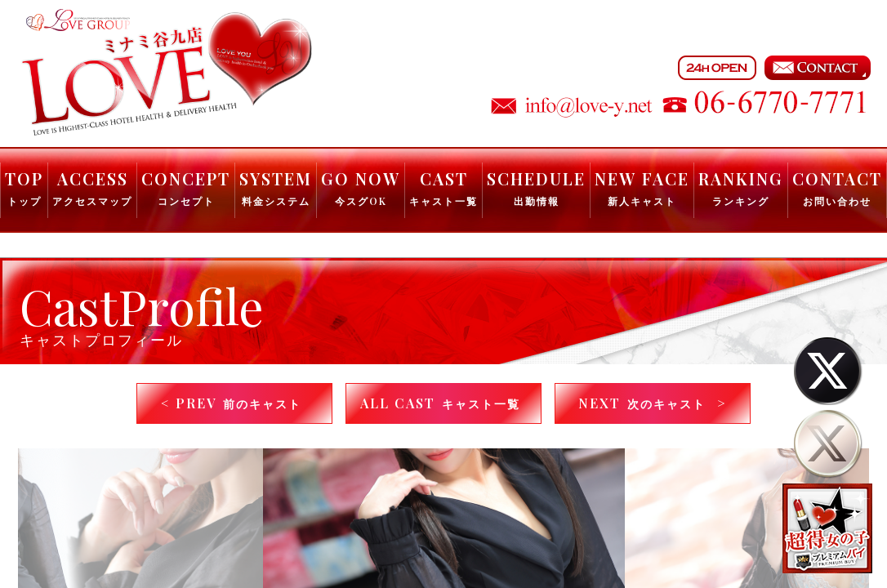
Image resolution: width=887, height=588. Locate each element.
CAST (443, 187)
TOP (24, 187)
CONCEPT (186, 187)
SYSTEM (276, 187)
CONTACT (837, 187)
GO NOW (361, 187)
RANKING (741, 187)
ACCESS (92, 187)
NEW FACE (642, 187)
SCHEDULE (536, 187)
